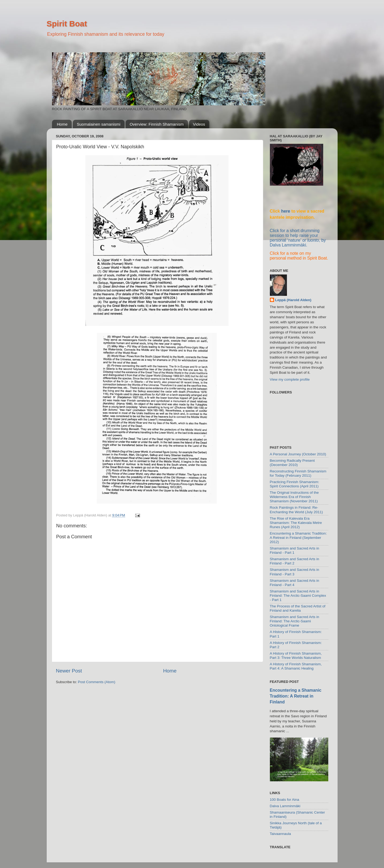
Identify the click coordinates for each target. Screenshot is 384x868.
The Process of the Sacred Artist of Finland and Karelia (298, 608)
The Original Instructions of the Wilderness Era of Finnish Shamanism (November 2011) (294, 497)
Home (62, 124)
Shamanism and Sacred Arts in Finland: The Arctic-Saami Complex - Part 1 (298, 596)
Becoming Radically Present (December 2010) (292, 463)
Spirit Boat (67, 24)
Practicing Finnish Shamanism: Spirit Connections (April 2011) (295, 484)
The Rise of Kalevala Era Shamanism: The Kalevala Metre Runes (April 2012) (296, 523)
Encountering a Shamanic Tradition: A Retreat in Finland (296, 696)
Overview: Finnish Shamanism (157, 124)
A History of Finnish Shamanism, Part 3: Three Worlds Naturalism (296, 656)
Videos (199, 124)
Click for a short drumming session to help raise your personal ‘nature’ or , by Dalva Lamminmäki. (298, 238)
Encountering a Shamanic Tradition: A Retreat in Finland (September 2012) (298, 538)
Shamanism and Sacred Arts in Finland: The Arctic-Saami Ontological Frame (295, 621)
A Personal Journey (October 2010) (298, 454)
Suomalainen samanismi (99, 124)
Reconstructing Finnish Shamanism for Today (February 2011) (298, 473)
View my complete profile (290, 379)
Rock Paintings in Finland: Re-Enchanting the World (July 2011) (296, 510)
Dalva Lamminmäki (285, 806)
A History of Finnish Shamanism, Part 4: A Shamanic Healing (296, 666)
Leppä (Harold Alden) (293, 300)
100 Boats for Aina (285, 800)
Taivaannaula (281, 834)
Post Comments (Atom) (97, 682)
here (286, 211)
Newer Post (69, 671)
